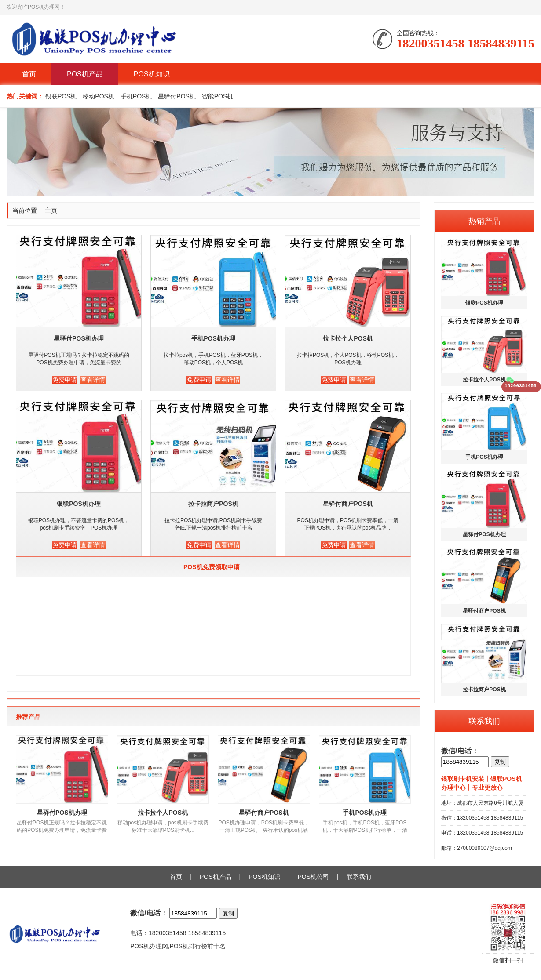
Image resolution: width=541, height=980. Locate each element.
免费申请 (65, 380)
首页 (29, 74)
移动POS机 (99, 96)
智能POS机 (218, 96)
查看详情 (93, 380)
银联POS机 (61, 96)
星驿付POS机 (177, 96)
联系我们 (359, 877)
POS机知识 (152, 74)
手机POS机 (136, 96)
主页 (51, 211)
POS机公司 (313, 877)
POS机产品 (85, 74)
